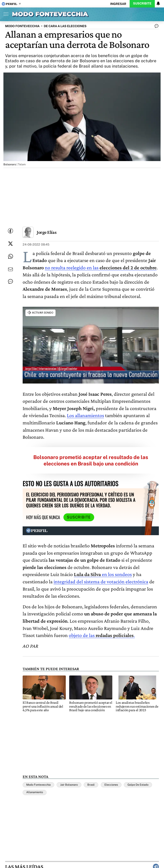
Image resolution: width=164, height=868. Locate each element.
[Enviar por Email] (10, 269)
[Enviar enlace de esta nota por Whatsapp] (10, 256)
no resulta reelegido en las (101, 267)
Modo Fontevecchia (38, 785)
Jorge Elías (47, 232)
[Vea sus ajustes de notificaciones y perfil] (158, 3)
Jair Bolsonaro (69, 785)
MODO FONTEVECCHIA (22, 26)
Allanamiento (35, 792)
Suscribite (142, 3)
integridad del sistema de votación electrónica (101, 581)
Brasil (91, 785)
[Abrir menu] (5, 14)
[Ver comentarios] (156, 27)
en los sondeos (103, 574)
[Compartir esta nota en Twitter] (10, 244)
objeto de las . (102, 635)
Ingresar (118, 4)
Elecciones (111, 785)
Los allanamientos (85, 415)
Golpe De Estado (138, 785)
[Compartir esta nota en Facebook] (10, 231)
